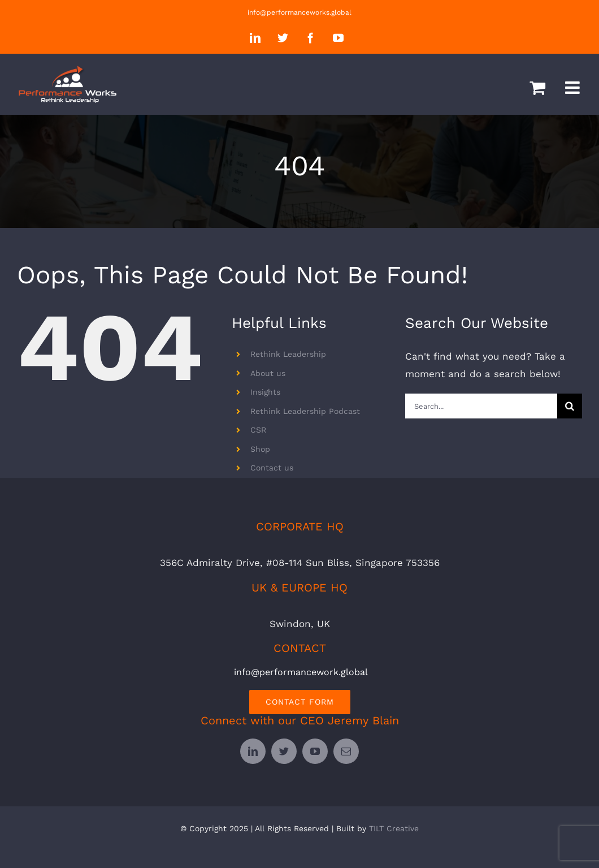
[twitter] (284, 751)
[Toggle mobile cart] (537, 88)
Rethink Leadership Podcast (305, 411)
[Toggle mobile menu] (574, 88)
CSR (258, 430)
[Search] (570, 406)
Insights (265, 392)
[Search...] (481, 406)
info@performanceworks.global (299, 12)
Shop (260, 449)
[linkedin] (253, 751)
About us (268, 373)
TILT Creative (394, 828)
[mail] (346, 751)
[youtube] (315, 751)
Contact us (272, 468)
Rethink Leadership (288, 354)
